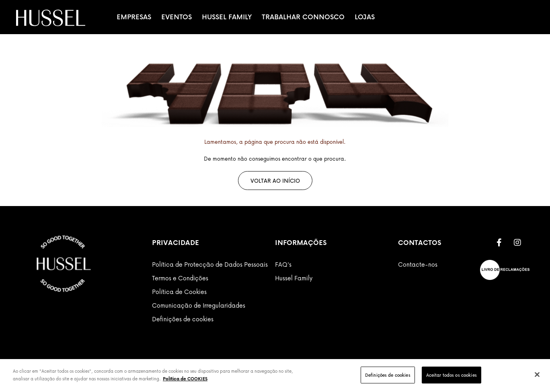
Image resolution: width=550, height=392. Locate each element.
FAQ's (283, 264)
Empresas (134, 17)
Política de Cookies (179, 292)
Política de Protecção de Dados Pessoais (210, 264)
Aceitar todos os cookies (451, 375)
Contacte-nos (418, 264)
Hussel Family (227, 17)
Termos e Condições (180, 278)
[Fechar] (537, 374)
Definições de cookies (183, 319)
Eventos (176, 17)
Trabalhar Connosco (303, 17)
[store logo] (51, 18)
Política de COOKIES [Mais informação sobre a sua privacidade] (185, 379)
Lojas (365, 17)
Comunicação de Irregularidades (199, 305)
